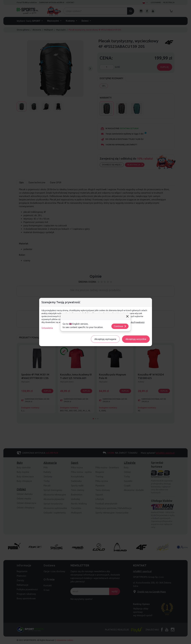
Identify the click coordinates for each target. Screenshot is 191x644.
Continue (120, 326)
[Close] (127, 316)
